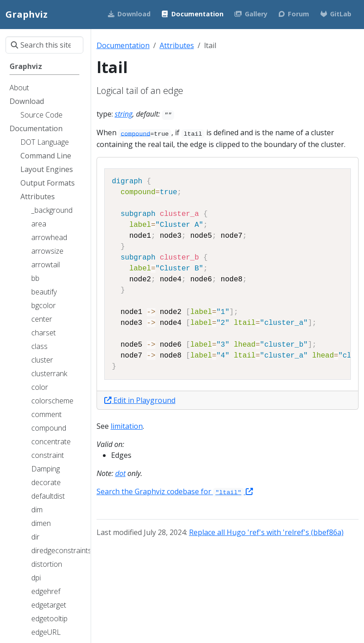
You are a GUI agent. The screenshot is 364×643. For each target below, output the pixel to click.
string (124, 114)
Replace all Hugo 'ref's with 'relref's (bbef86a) (266, 532)
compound (135, 134)
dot (120, 473)
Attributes (177, 45)
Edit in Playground (140, 400)
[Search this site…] (44, 45)
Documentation (123, 45)
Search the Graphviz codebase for (175, 491)
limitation (127, 426)
